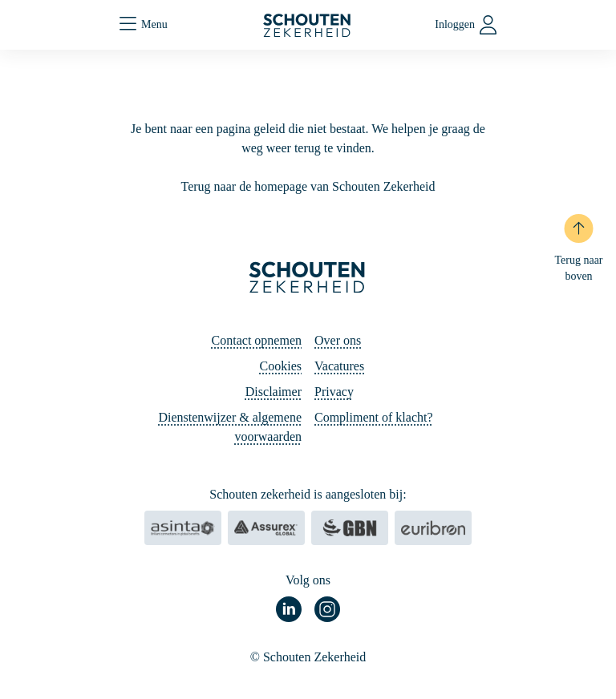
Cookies (281, 366)
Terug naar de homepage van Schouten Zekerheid (308, 186)
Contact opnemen (257, 340)
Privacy (334, 392)
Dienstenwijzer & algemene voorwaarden (230, 427)
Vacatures (339, 366)
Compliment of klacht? (374, 417)
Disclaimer (274, 392)
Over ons (338, 340)
